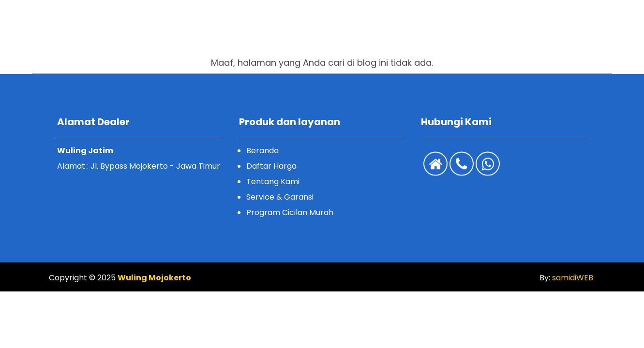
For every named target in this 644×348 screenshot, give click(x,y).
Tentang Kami (273, 181)
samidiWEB (572, 278)
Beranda (262, 151)
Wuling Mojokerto (154, 278)
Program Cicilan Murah (290, 212)
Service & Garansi (280, 197)
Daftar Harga (271, 166)
